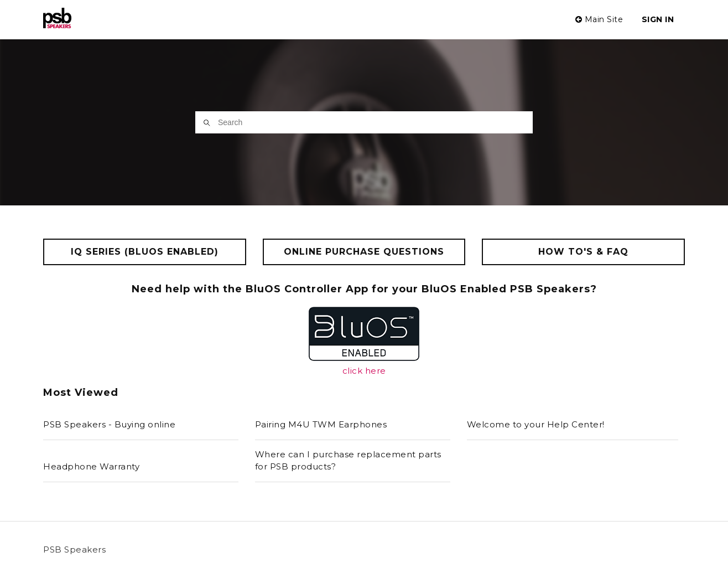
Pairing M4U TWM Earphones (321, 424)
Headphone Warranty (91, 466)
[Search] (364, 122)
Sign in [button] (658, 19)
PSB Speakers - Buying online (109, 424)
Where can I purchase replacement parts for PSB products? (348, 461)
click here (364, 371)
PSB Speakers (74, 549)
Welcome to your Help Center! (536, 424)
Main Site (599, 19)
